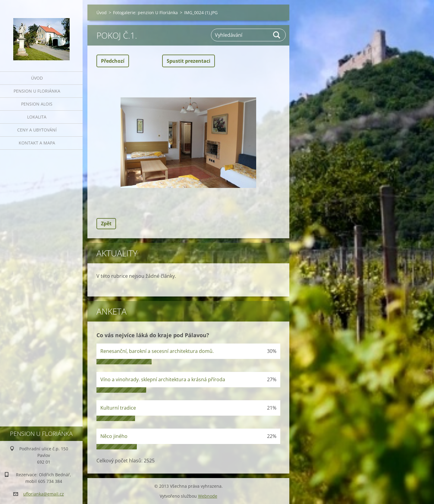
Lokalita (37, 117)
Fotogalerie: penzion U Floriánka (145, 13)
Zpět (106, 223)
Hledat (277, 35)
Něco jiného (114, 436)
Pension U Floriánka (37, 91)
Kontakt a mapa (37, 143)
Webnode (208, 496)
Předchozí (113, 61)
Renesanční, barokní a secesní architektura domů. (157, 351)
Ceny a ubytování (37, 130)
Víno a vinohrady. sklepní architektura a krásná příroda (163, 379)
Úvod (37, 78)
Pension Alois (37, 104)
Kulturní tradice (118, 408)
